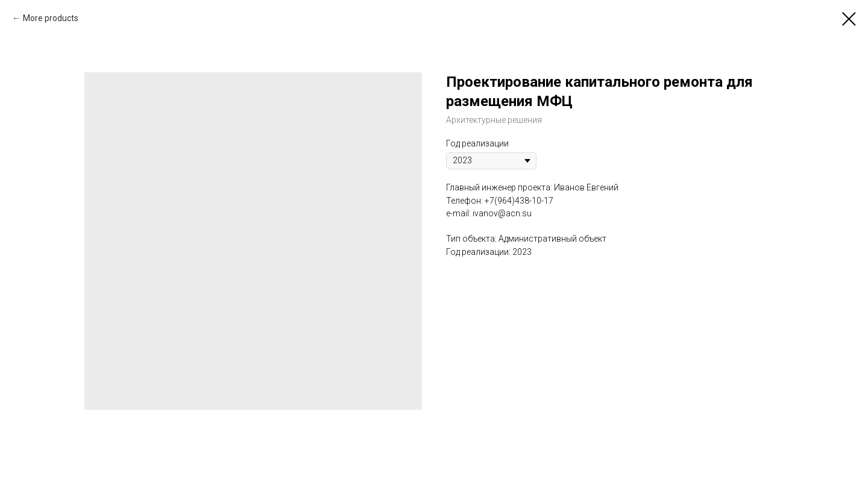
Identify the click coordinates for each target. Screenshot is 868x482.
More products (51, 18)
